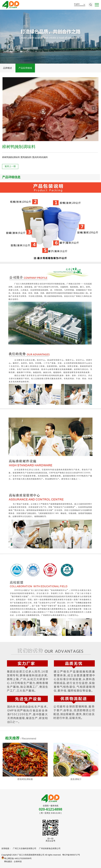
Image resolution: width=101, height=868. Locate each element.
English (77, 4)
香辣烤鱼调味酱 (76, 779)
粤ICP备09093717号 (71, 855)
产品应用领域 (25, 68)
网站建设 (8, 861)
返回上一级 (10, 166)
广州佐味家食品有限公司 (50, 848)
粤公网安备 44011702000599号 (17, 858)
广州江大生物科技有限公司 (25, 848)
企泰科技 (18, 861)
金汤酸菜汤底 (25, 779)
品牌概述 (8, 68)
